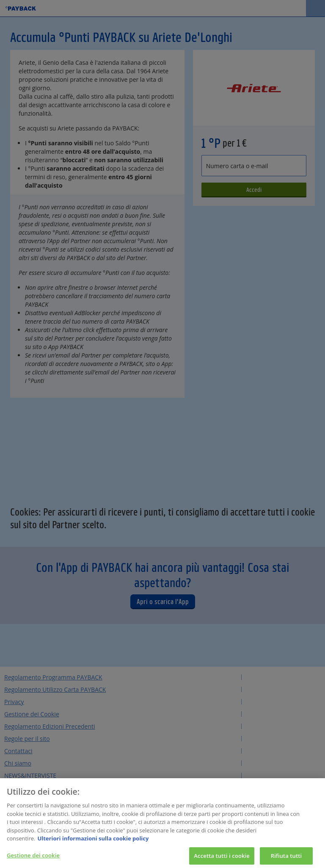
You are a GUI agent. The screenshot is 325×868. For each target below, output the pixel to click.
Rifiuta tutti (286, 859)
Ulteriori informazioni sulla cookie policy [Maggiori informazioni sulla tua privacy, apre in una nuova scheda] (93, 841)
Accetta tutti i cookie (222, 859)
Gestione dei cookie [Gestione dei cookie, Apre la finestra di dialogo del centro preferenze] (33, 858)
